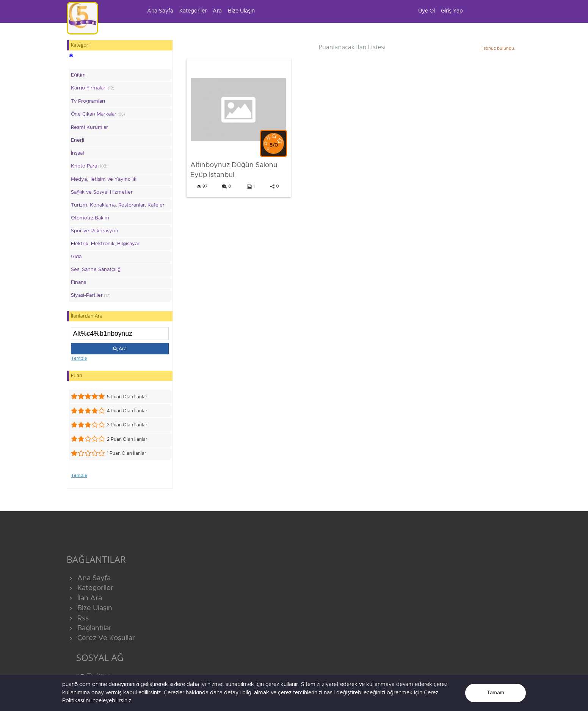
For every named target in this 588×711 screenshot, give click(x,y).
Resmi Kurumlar (89, 128)
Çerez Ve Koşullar (101, 638)
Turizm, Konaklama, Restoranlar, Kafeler (118, 205)
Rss (78, 619)
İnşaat (78, 153)
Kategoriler (193, 11)
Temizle (79, 358)
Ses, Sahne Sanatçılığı (96, 270)
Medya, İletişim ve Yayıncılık (104, 179)
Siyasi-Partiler (91, 295)
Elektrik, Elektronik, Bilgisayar (105, 244)
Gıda (76, 257)
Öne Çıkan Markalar (98, 114)
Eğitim (78, 75)
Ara (217, 11)
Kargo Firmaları (93, 88)
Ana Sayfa (160, 11)
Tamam (495, 693)
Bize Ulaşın (241, 11)
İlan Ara (84, 598)
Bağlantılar (89, 628)
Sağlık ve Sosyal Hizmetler (102, 192)
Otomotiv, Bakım (90, 218)
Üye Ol (426, 11)
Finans (78, 283)
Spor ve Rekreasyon (95, 231)
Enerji (78, 140)
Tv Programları (88, 101)
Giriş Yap (452, 11)
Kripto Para (89, 166)
